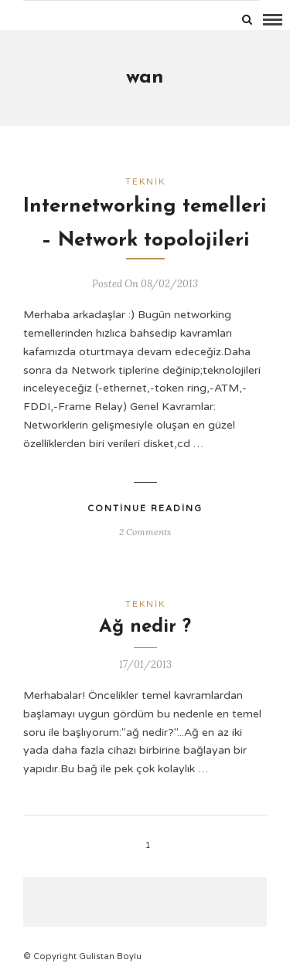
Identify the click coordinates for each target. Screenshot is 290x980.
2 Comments (145, 532)
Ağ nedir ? (145, 627)
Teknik (145, 182)
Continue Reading (145, 509)
